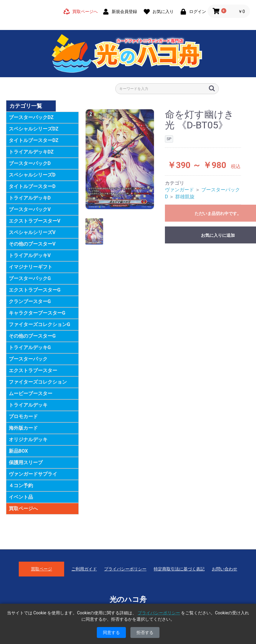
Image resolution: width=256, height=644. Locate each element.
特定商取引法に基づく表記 (179, 569)
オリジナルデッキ (28, 439)
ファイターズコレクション (38, 382)
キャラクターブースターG (37, 313)
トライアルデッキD (30, 198)
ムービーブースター (31, 393)
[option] (120, 159)
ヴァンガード (179, 190)
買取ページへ (23, 509)
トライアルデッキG (30, 347)
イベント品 (21, 497)
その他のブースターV (32, 244)
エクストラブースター (33, 370)
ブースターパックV (30, 209)
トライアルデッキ (28, 405)
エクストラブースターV (34, 221)
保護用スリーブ (26, 462)
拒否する (145, 632)
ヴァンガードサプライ (33, 474)
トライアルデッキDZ (31, 152)
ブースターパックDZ (31, 117)
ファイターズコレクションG (39, 324)
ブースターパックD (30, 163)
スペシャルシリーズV (32, 232)
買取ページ (41, 569)
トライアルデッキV (30, 255)
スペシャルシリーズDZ (34, 129)
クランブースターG (30, 301)
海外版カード (23, 428)
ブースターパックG (30, 278)
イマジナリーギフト (31, 267)
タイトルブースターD (32, 186)
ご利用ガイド (84, 569)
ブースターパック (28, 359)
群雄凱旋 (185, 197)
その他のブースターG (32, 336)
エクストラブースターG (35, 290)
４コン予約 (21, 485)
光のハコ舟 (128, 599)
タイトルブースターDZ (34, 140)
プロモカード (23, 416)
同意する (111, 632)
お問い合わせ (225, 569)
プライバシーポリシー (125, 569)
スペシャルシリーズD (32, 175)
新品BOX (18, 451)
